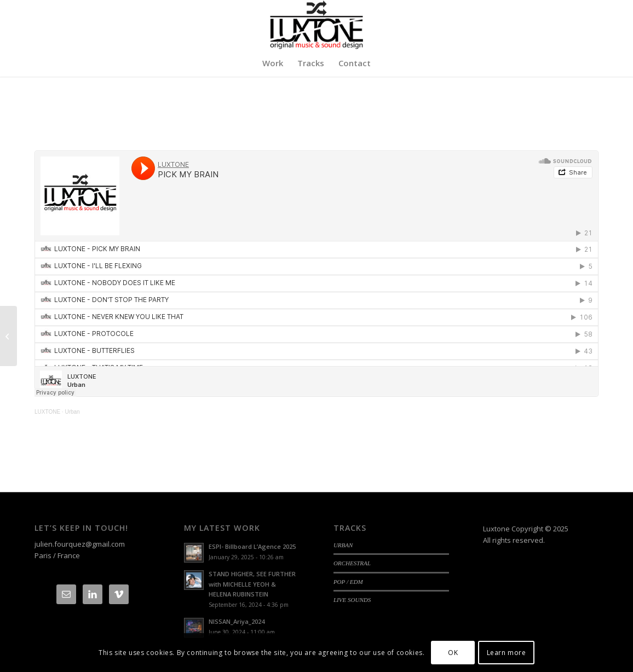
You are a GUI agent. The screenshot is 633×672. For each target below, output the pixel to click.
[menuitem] (273, 63)
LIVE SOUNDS (352, 600)
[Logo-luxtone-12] (316, 25)
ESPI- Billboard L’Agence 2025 (252, 546)
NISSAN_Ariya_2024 (237, 621)
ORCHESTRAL (352, 563)
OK (453, 653)
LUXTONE (47, 412)
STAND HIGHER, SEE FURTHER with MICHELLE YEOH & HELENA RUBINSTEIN (252, 584)
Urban (72, 412)
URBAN (343, 545)
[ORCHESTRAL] (8, 336)
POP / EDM (348, 582)
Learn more (507, 653)
